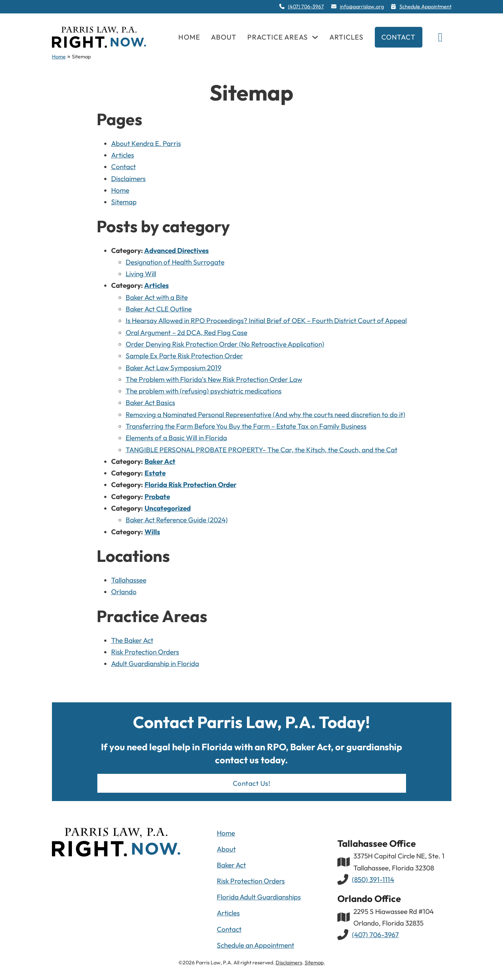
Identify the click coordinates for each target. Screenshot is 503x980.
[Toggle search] (441, 37)
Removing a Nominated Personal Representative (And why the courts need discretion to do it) (265, 415)
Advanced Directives (177, 250)
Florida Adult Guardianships (259, 897)
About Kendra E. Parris (146, 143)
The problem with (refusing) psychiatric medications (204, 391)
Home (189, 37)
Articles (347, 37)
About (224, 37)
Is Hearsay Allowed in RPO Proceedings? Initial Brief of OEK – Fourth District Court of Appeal (266, 320)
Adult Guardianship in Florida (155, 663)
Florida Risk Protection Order (190, 485)
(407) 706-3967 (375, 935)
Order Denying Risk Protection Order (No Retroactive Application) (225, 344)
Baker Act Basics (150, 403)
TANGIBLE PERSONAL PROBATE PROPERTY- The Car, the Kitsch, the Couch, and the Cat (261, 450)
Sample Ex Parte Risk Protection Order (184, 356)
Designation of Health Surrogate (175, 262)
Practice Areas (277, 37)
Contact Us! (252, 783)
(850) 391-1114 (373, 879)
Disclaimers (128, 179)
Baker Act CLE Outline (159, 309)
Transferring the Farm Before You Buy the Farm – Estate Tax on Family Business (246, 426)
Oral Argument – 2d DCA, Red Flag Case (186, 332)
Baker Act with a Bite (157, 297)
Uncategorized (168, 508)
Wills (152, 532)
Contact (399, 37)
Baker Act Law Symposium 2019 (174, 368)
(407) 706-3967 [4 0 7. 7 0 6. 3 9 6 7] (306, 7)
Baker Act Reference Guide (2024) (177, 520)
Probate (157, 497)
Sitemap (124, 202)
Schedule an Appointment (255, 945)
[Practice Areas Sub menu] (315, 37)
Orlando (124, 592)
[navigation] (99, 37)
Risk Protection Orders (145, 652)
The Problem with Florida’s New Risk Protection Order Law (214, 379)
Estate (155, 473)
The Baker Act (132, 640)
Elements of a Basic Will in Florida (176, 438)
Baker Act (160, 461)
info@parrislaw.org (362, 7)
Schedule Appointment (425, 7)
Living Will (141, 274)
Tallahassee (129, 580)
